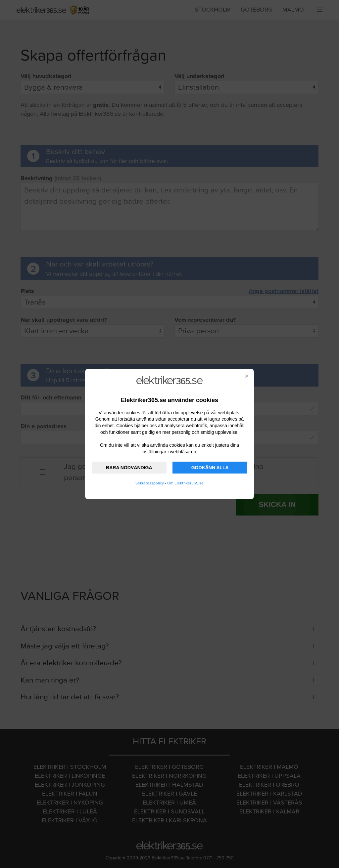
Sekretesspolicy (150, 483)
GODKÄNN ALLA (210, 468)
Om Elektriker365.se (185, 483)
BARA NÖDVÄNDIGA (129, 468)
